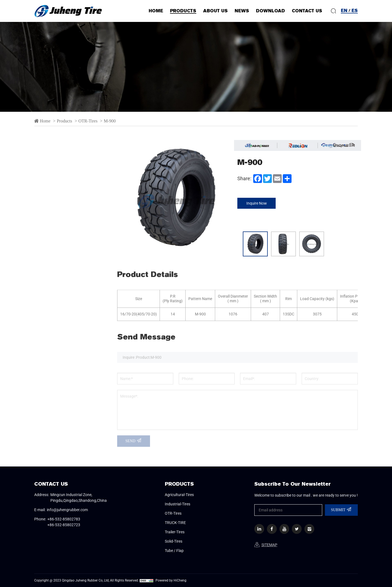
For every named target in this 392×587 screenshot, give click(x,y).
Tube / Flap (56, 350)
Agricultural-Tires (64, 175)
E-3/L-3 (51, 221)
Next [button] (230, 198)
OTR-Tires (88, 121)
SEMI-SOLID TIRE (61, 286)
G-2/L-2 (51, 234)
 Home (42, 121)
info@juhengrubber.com (67, 510)
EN (344, 11)
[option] (196, 67)
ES (355, 11)
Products (65, 121)
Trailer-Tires (57, 318)
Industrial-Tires (61, 191)
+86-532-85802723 (64, 525)
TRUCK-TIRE (57, 303)
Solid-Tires (55, 334)
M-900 (110, 121)
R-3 (47, 273)
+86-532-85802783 (64, 519)
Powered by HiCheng (171, 580)
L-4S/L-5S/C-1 (58, 247)
